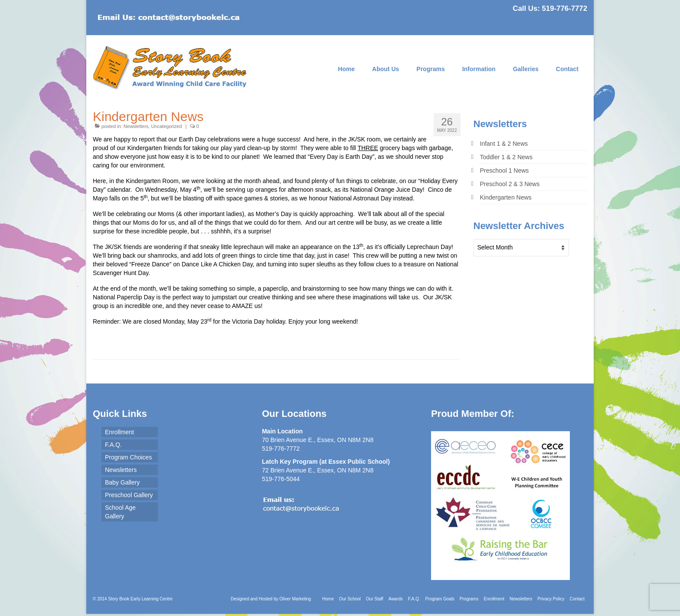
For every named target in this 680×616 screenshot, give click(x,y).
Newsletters (136, 126)
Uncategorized (166, 126)
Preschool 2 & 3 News (510, 184)
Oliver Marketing (295, 599)
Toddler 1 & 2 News (506, 157)
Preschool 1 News (505, 170)
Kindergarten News (506, 197)
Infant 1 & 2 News (504, 144)
